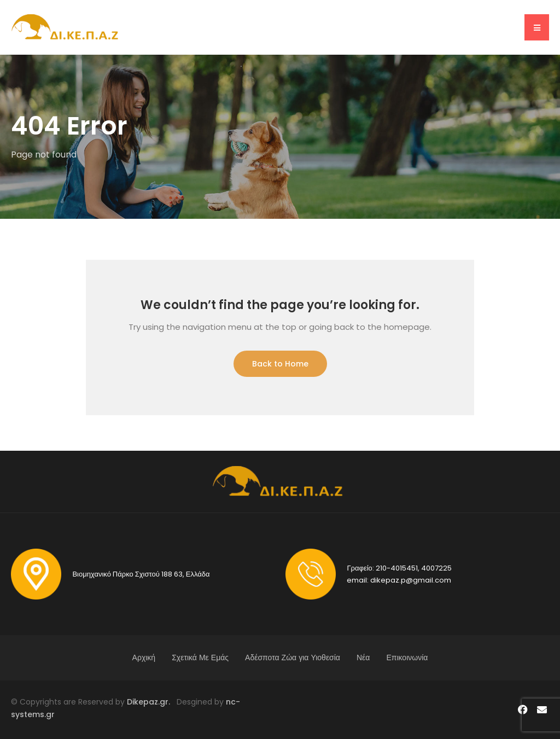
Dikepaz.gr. (152, 702)
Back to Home (280, 364)
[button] (537, 27)
